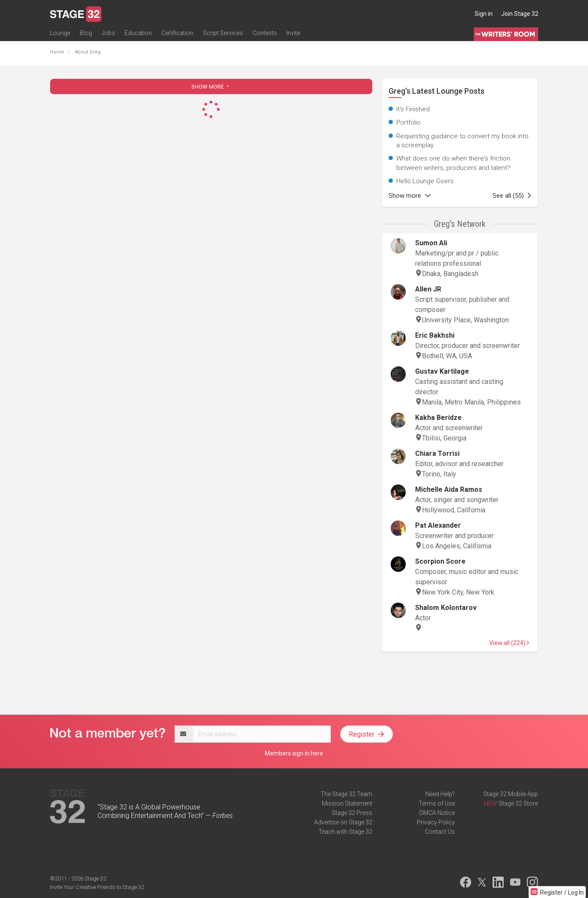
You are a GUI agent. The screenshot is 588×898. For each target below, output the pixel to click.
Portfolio (408, 122)
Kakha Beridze (438, 418)
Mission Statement (347, 803)
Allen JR (428, 289)
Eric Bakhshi (435, 335)
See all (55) (512, 196)
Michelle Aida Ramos (449, 489)
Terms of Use (437, 803)
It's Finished (413, 109)
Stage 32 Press (352, 813)
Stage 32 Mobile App (511, 794)
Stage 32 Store (518, 803)
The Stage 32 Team (346, 794)
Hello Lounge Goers (425, 181)
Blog (86, 33)
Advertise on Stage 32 (343, 822)
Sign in (484, 14)
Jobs (108, 33)
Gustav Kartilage (442, 371)
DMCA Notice (437, 813)
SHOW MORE (211, 87)
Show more (410, 196)
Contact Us (440, 832)
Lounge (60, 33)
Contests (265, 33)
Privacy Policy (436, 822)
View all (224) (509, 643)
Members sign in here (294, 753)
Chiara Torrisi (437, 453)
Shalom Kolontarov (446, 608)
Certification (177, 33)
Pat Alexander (438, 525)
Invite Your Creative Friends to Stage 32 (97, 887)
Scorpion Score (440, 561)
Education (138, 33)
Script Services (223, 33)
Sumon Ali (431, 243)
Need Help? (440, 794)
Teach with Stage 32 (345, 832)
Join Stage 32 (520, 14)
